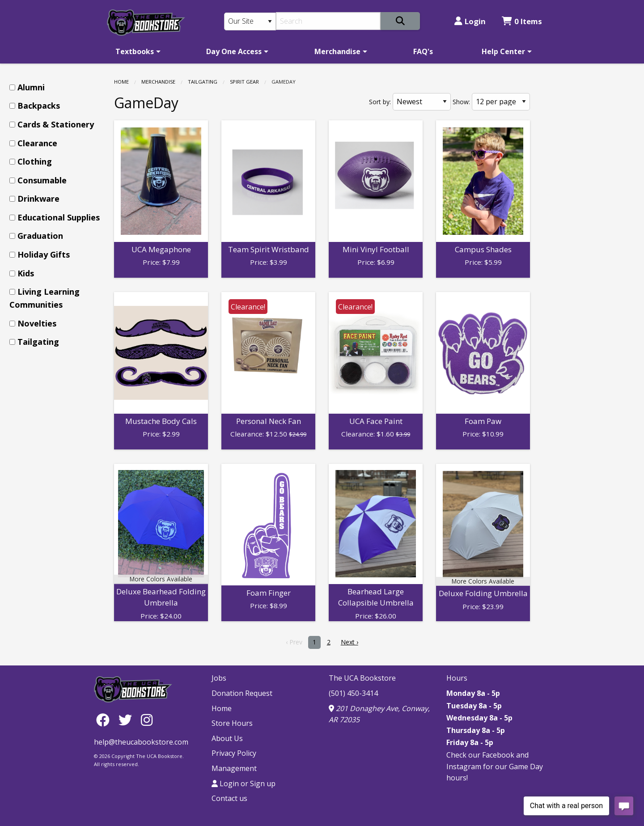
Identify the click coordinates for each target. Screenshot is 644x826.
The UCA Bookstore (362, 678)
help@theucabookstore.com (141, 742)
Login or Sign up (244, 784)
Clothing (35, 161)
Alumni (31, 87)
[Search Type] (250, 21)
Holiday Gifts (44, 254)
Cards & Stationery (56, 124)
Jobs (219, 678)
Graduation (40, 236)
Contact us (229, 798)
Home (121, 82)
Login (470, 21)
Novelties (37, 323)
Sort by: (380, 102)
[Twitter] (127, 719)
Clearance (37, 143)
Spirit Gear (244, 82)
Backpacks (39, 106)
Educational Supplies (59, 217)
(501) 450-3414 (353, 693)
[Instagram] (147, 719)
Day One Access (234, 51)
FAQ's (423, 51)
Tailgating (203, 82)
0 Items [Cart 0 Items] (522, 21)
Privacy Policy (234, 753)
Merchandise (337, 51)
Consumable (42, 180)
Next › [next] (350, 642)
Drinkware (38, 199)
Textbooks (135, 51)
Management (234, 768)
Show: (461, 102)
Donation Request (242, 693)
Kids (26, 273)
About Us (227, 738)
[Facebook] (105, 719)
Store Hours (232, 723)
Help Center (503, 51)
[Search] (328, 21)
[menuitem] (136, 51)
